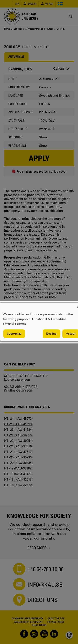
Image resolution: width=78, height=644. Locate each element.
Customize (14, 334)
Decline (51, 334)
